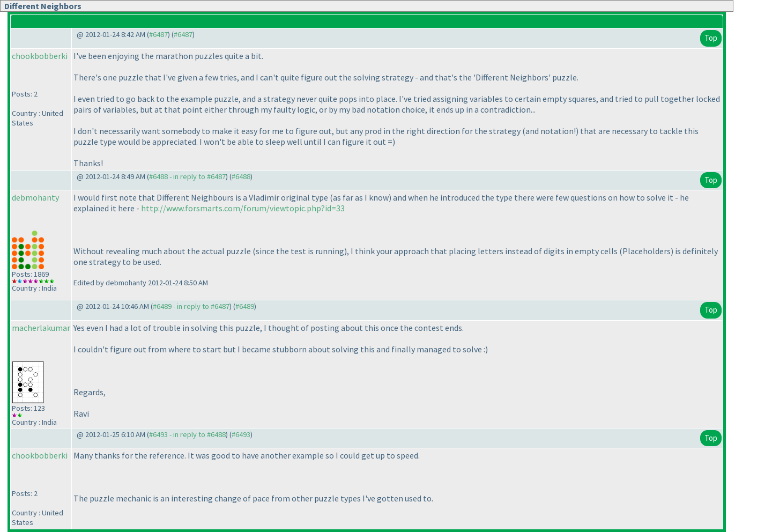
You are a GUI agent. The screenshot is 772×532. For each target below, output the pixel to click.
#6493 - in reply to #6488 (187, 434)
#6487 (158, 34)
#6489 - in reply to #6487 (191, 306)
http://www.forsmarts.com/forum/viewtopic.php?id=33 (243, 208)
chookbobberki (40, 56)
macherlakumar (41, 328)
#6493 (241, 434)
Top (711, 38)
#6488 (241, 176)
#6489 (245, 306)
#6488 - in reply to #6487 (187, 176)
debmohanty (35, 197)
